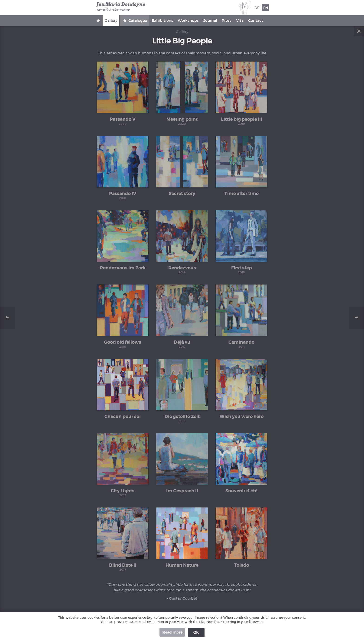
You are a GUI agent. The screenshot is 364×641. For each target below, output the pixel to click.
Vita (240, 20)
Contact (256, 20)
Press (227, 20)
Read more (172, 632)
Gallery (111, 20)
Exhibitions (162, 20)
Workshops (188, 20)
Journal (210, 20)
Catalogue (137, 20)
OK (196, 633)
